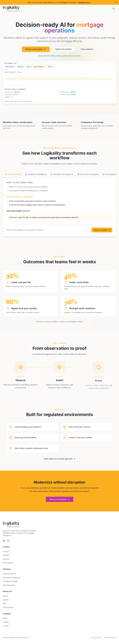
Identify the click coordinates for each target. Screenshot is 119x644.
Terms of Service (110, 638)
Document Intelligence (12, 577)
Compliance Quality (10, 581)
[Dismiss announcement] (116, 2)
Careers (6, 622)
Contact (6, 626)
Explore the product (63, 50)
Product (6, 551)
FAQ (4, 604)
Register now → (85, 2)
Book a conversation (36, 50)
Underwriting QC (9, 574)
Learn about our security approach (59, 459)
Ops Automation (9, 585)
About (5, 618)
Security (6, 559)
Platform (6, 555)
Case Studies (8, 563)
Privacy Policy (96, 638)
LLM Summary (8, 607)
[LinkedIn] (4, 541)
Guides (6, 596)
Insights (6, 600)
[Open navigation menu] (114, 9)
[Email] (8, 541)
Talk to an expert (102, 230)
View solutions (87, 50)
